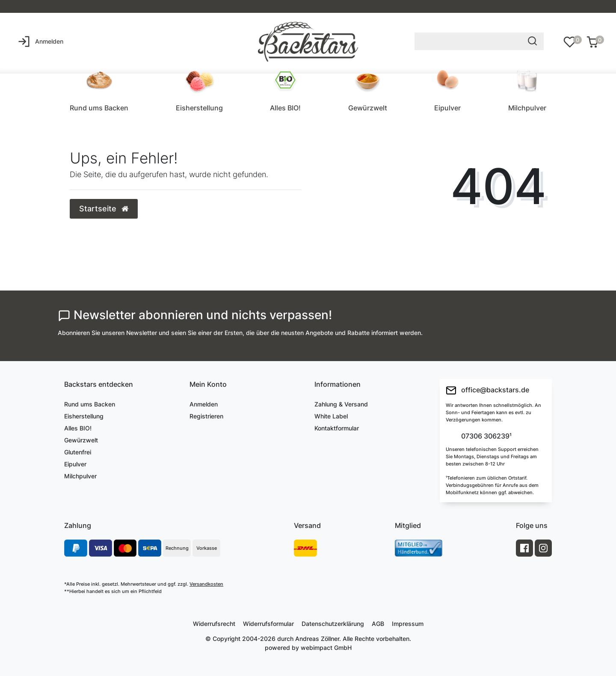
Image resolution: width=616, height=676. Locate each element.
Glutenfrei (78, 452)
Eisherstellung (199, 108)
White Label (331, 416)
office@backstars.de (487, 390)
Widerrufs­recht (214, 624)
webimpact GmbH (326, 648)
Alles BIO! (285, 108)
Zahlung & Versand (341, 404)
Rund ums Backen (99, 108)
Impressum (408, 624)
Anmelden (204, 404)
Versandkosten (206, 584)
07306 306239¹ (486, 436)
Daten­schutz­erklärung (333, 624)
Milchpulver (527, 108)
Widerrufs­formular (268, 624)
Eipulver (447, 108)
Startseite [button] (104, 209)
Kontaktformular (337, 428)
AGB (378, 624)
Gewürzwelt (368, 108)
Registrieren (206, 416)
